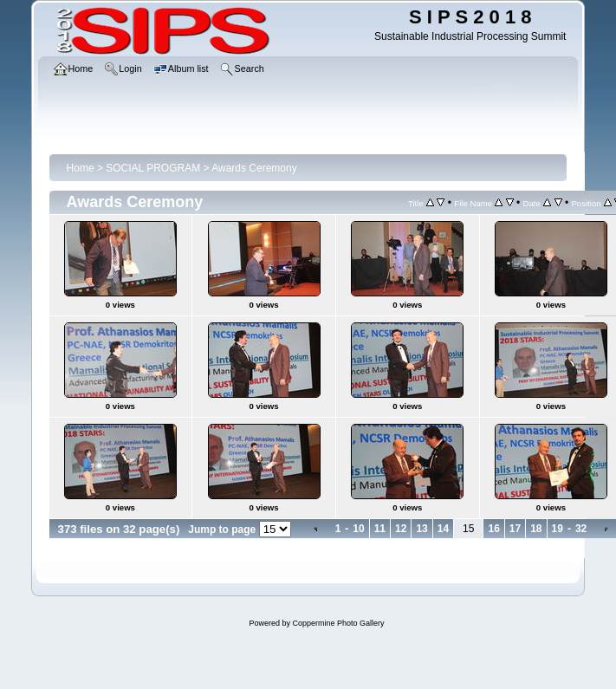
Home (81, 168)
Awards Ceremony (254, 168)
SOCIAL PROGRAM (153, 168)
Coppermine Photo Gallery (338, 623)
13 (421, 529)
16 (493, 529)
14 (443, 529)
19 (558, 529)
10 (358, 529)
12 (401, 529)
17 (515, 529)
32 (581, 529)
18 (536, 529)
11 (380, 529)
